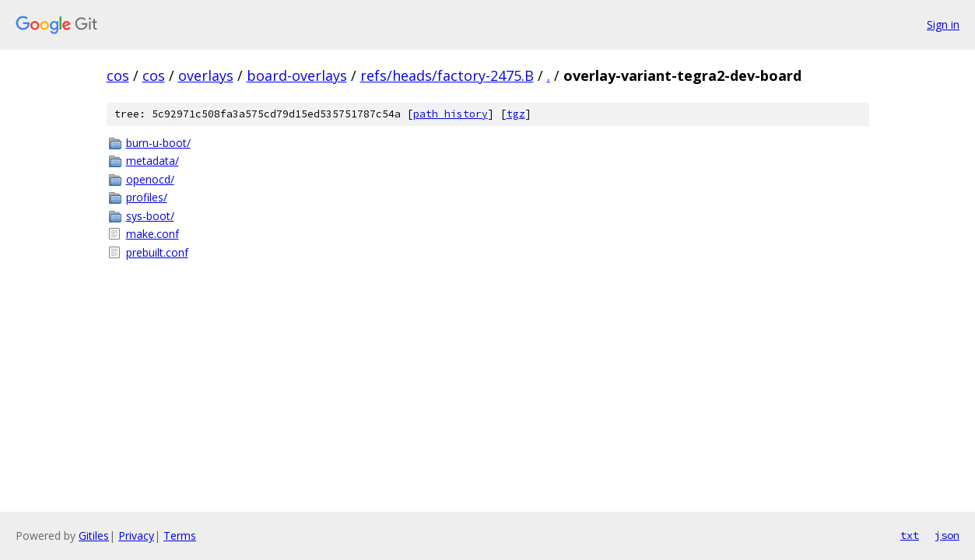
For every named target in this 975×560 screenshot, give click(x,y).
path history (451, 114)
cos (118, 75)
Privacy (136, 535)
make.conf (153, 234)
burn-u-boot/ (158, 143)
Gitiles (94, 535)
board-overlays (297, 75)
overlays (206, 75)
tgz (516, 114)
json (947, 535)
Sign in (943, 24)
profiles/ (147, 197)
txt (910, 535)
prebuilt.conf (157, 252)
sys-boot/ (150, 216)
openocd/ (150, 179)
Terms (180, 535)
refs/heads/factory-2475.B (447, 75)
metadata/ (153, 161)
